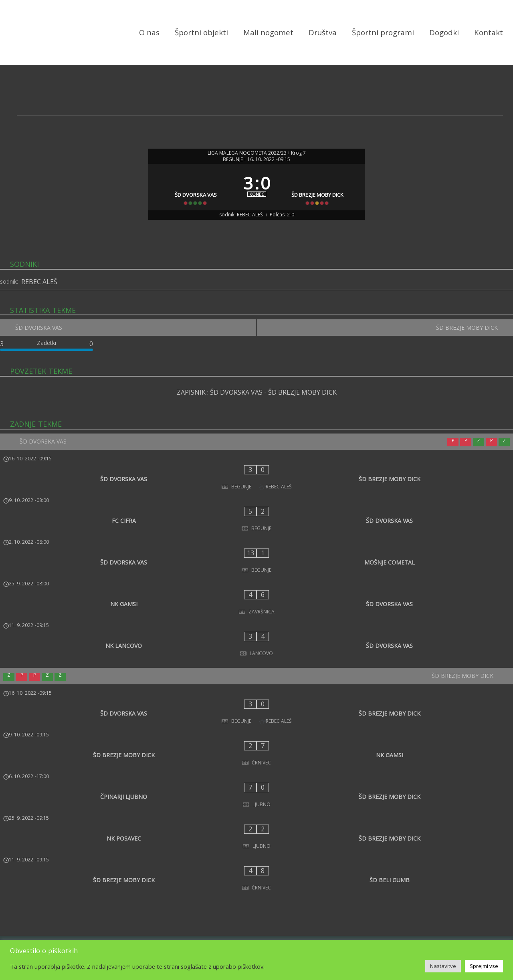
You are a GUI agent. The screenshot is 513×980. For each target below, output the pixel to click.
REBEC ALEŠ (39, 299)
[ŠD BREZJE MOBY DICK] (320, 197)
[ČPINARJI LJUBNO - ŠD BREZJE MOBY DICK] (256, 707)
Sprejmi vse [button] (484, 966)
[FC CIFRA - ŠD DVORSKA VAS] (256, 518)
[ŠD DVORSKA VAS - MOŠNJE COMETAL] (256, 544)
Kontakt (489, 33)
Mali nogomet (268, 33)
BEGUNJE (233, 161)
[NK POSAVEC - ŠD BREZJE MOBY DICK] (256, 733)
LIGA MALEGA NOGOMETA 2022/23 (247, 155)
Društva (323, 33)
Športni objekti (201, 33)
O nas (149, 33)
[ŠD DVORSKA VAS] (193, 197)
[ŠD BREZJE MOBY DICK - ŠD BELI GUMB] (256, 760)
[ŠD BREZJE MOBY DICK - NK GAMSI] (256, 680)
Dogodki (444, 33)
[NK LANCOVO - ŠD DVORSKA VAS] (256, 597)
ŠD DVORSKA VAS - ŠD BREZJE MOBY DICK (273, 414)
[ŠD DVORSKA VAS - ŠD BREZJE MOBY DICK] (256, 492)
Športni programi (383, 33)
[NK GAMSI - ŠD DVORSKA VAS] (256, 571)
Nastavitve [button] (443, 966)
